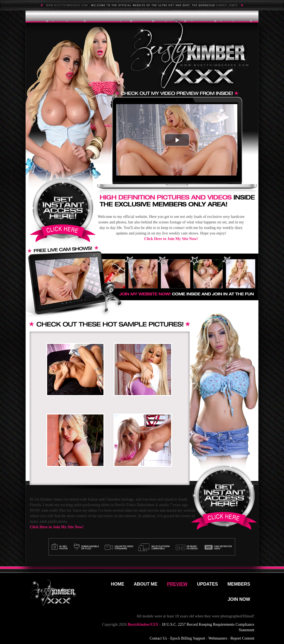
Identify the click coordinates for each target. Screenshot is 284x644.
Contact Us (158, 638)
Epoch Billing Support (188, 638)
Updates (207, 584)
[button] (177, 140)
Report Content (242, 638)
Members (239, 584)
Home (118, 584)
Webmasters (218, 638)
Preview (177, 584)
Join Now (239, 599)
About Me (145, 584)
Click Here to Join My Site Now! (171, 239)
